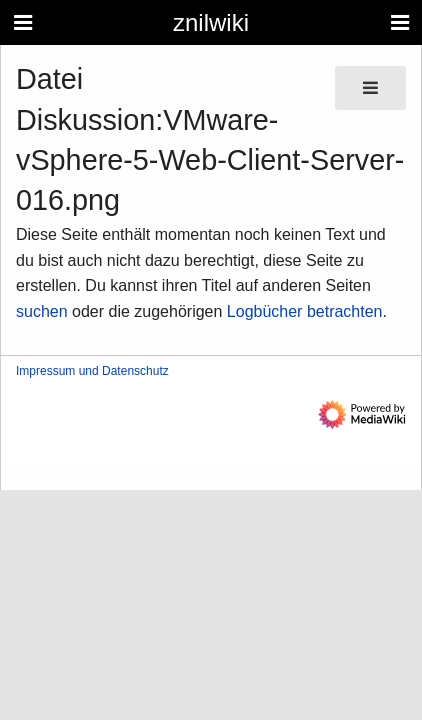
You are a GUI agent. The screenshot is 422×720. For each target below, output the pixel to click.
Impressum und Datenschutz (92, 371)
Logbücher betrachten (305, 311)
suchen (42, 311)
